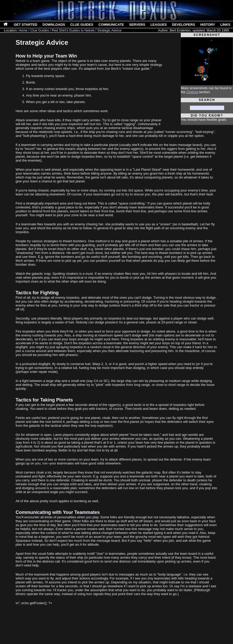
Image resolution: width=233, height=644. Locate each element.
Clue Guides (82, 25)
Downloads (54, 25)
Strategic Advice (109, 30)
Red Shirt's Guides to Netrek (73, 30)
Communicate (111, 25)
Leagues (159, 25)
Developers (184, 25)
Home (23, 30)
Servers (137, 25)
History (208, 25)
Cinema (192, 92)
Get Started (26, 25)
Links (225, 25)
